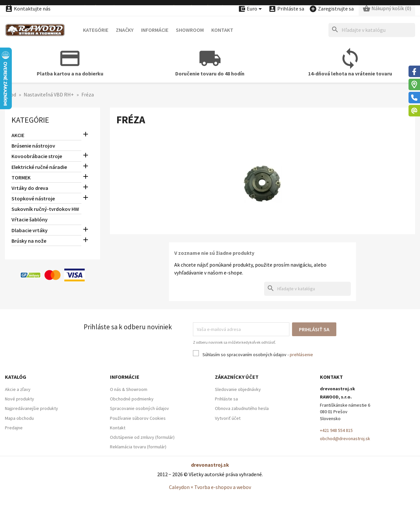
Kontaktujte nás (28, 9)
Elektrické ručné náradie (39, 167)
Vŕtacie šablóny (30, 219)
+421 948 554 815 (336, 430)
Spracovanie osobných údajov (139, 408)
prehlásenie (301, 355)
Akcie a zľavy (18, 389)
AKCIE (18, 135)
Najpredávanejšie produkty (31, 408)
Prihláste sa (226, 399)
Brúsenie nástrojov (33, 146)
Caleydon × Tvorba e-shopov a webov (210, 487)
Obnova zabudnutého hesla (242, 408)
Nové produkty (20, 399)
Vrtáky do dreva (30, 188)
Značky (125, 30)
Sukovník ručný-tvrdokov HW (45, 209)
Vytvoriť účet (228, 418)
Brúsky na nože (29, 241)
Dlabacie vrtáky (30, 230)
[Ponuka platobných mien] (251, 9)
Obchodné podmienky (132, 399)
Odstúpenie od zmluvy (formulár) (142, 437)
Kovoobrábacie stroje (37, 156)
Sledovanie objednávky (238, 389)
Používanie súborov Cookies (138, 418)
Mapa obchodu (19, 418)
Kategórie (96, 30)
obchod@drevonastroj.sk (345, 438)
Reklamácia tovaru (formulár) (138, 447)
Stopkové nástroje (33, 198)
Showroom (190, 30)
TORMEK (21, 177)
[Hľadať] (372, 30)
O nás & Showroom (129, 389)
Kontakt (222, 30)
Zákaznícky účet (237, 377)
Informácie (155, 30)
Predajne (14, 428)
